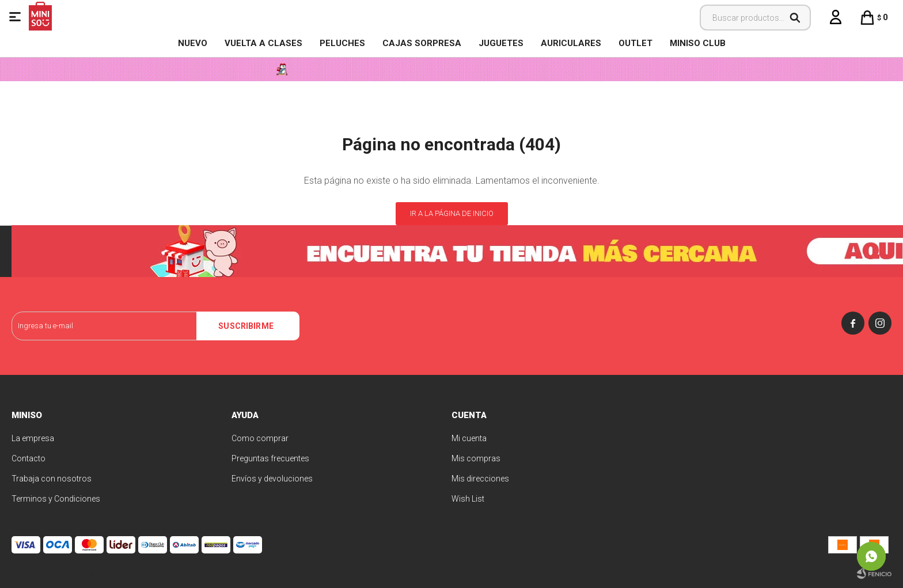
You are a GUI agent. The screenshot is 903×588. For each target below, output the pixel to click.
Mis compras (476, 458)
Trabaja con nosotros (52, 479)
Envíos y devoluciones (272, 479)
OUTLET (635, 43)
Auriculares (571, 43)
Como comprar (260, 438)
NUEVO (193, 43)
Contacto (29, 458)
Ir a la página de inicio (452, 213)
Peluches (342, 43)
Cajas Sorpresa (422, 43)
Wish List (468, 499)
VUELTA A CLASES (263, 43)
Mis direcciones (480, 479)
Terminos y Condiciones (56, 499)
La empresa (33, 438)
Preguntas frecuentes (270, 458)
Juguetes (501, 43)
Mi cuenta (469, 438)
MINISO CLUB (698, 43)
